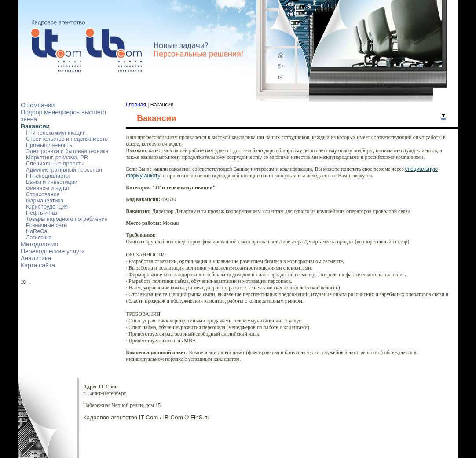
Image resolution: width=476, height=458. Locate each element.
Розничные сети (46, 225)
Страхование (43, 194)
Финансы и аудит (48, 188)
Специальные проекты (55, 164)
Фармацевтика (45, 201)
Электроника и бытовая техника (67, 151)
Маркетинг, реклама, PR (57, 158)
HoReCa (37, 231)
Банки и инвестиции (52, 182)
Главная (136, 105)
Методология (39, 244)
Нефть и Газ (42, 213)
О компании (38, 105)
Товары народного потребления (67, 219)
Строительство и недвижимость (67, 139)
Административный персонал (64, 170)
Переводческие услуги (53, 251)
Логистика (39, 238)
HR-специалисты (48, 176)
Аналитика (36, 258)
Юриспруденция (47, 207)
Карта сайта (38, 265)
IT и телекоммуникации (56, 133)
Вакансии (35, 126)
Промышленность (49, 145)
